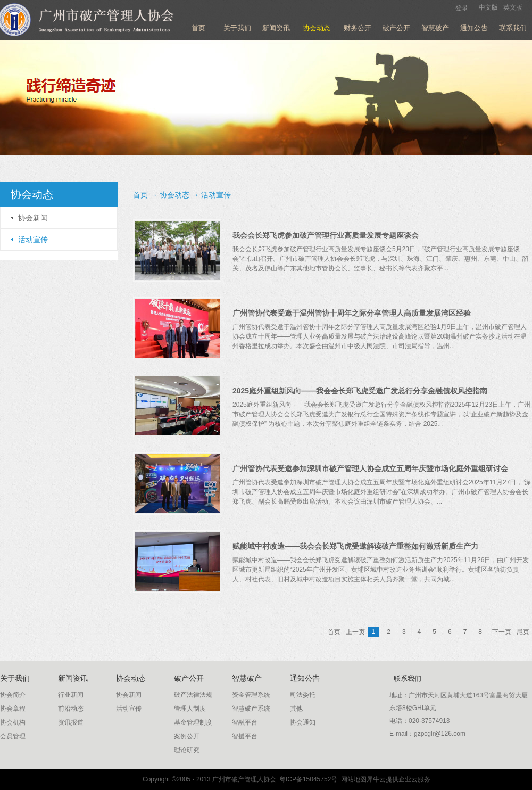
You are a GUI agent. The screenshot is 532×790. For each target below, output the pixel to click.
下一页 (502, 632)
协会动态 (174, 195)
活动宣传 (216, 195)
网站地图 (352, 779)
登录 (462, 8)
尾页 (523, 632)
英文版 (513, 7)
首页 (198, 28)
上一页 (355, 632)
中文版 (488, 7)
